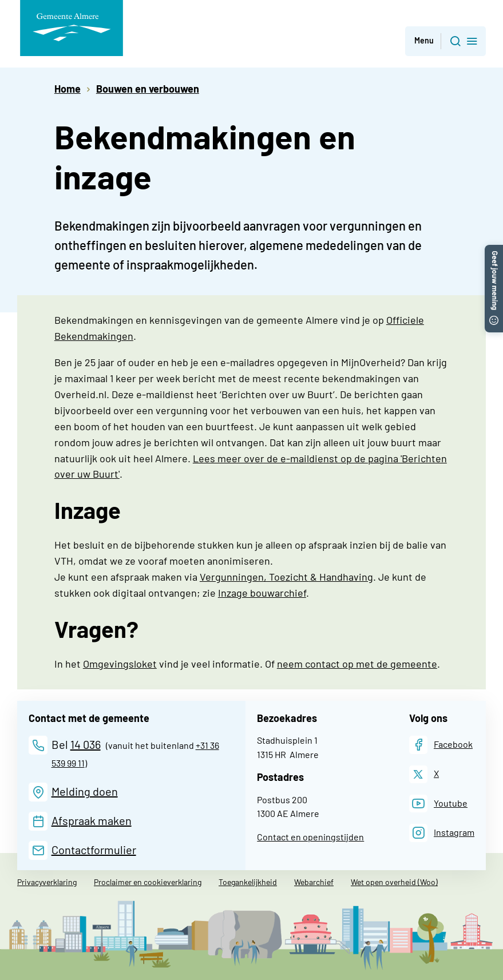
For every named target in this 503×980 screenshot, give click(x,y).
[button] (494, 251)
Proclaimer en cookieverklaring (148, 882)
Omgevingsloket (120, 664)
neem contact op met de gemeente (357, 664)
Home (68, 89)
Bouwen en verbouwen (148, 89)
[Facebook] (441, 745)
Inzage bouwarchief (262, 593)
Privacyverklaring (47, 882)
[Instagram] (442, 833)
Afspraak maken (92, 820)
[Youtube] (438, 804)
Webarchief (314, 882)
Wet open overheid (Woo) (394, 882)
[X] (424, 774)
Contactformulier (94, 850)
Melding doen (85, 791)
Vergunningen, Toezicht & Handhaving (286, 577)
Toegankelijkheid (248, 882)
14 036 (86, 744)
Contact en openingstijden (310, 837)
